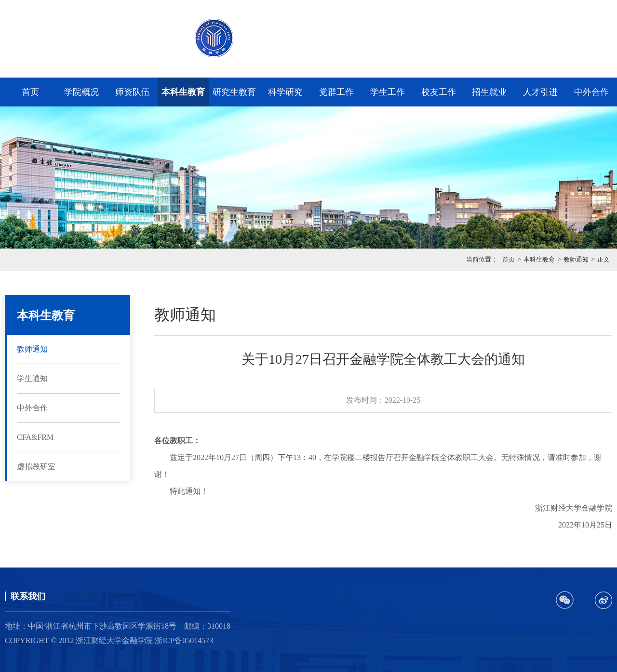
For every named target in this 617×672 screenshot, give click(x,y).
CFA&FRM (35, 437)
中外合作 (591, 92)
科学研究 (285, 92)
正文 (604, 259)
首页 (30, 92)
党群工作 (336, 92)
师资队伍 (133, 92)
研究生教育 (234, 92)
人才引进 (540, 92)
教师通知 (576, 259)
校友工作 (439, 92)
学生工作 (388, 92)
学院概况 (81, 92)
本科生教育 (183, 92)
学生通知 (32, 378)
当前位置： (482, 259)
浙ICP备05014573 (184, 640)
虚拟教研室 (36, 467)
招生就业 (489, 92)
